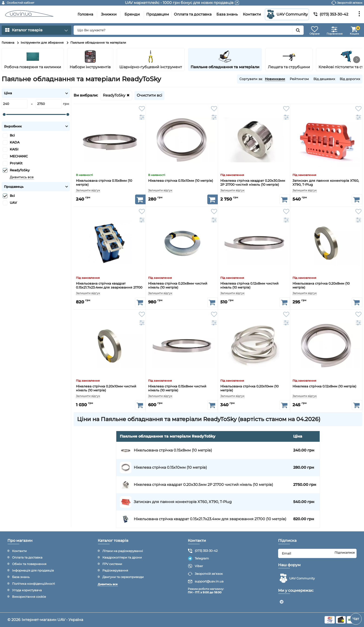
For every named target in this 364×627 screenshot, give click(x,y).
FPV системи (112, 564)
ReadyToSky (114, 95)
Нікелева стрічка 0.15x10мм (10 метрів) (181, 181)
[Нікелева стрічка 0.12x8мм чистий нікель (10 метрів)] (254, 243)
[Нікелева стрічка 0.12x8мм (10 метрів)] (326, 346)
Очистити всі (149, 95)
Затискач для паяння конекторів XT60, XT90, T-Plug (326, 183)
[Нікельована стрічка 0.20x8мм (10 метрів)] (326, 243)
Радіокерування (115, 570)
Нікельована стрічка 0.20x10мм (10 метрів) (249, 388)
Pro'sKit (16, 163)
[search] (189, 30)
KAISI (14, 149)
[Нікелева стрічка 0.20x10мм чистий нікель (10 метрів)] (110, 346)
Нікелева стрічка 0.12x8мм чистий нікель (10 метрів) (249, 285)
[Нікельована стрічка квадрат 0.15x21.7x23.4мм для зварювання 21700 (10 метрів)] (110, 243)
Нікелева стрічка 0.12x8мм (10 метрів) (324, 386)
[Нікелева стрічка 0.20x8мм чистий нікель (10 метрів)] (182, 243)
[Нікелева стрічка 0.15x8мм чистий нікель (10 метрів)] (182, 346)
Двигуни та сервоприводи (123, 577)
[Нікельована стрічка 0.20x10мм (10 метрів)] (254, 346)
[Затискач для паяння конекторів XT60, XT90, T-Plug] (326, 140)
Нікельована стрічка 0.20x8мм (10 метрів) (321, 285)
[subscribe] (317, 553)
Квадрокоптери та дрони (122, 557)
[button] (357, 60)
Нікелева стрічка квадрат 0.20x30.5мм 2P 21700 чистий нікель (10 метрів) (253, 183)
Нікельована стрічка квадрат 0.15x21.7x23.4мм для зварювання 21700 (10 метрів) (109, 285)
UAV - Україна (70, 620)
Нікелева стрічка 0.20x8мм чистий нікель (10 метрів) (178, 285)
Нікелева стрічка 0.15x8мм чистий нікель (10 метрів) (177, 388)
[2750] (49, 104)
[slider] (4, 114)
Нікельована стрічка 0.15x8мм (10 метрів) (104, 183)
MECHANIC (19, 156)
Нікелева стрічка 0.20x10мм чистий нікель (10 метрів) (106, 388)
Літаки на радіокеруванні (123, 551)
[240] (15, 104)
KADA (15, 142)
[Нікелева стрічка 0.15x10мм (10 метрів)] (182, 140)
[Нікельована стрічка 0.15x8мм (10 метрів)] (110, 140)
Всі (12, 135)
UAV (13, 203)
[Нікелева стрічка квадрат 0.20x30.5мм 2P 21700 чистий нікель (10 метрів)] (254, 140)
